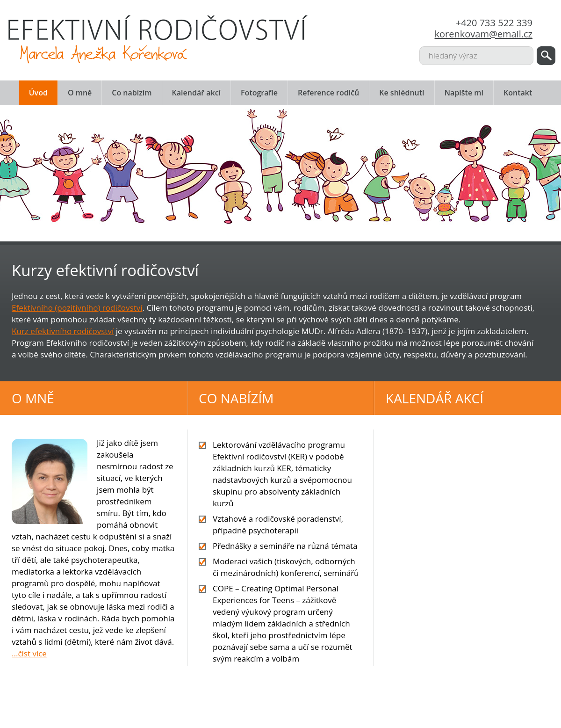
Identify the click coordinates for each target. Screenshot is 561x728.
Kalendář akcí (197, 93)
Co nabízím (132, 93)
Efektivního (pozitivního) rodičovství (77, 308)
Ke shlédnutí (402, 93)
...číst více (29, 653)
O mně (80, 93)
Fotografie (259, 93)
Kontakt (518, 93)
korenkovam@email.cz (484, 34)
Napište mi (464, 93)
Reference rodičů (328, 93)
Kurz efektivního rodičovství (63, 331)
